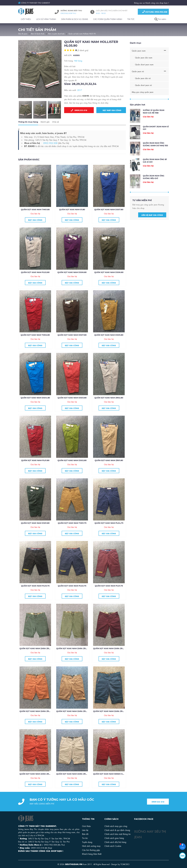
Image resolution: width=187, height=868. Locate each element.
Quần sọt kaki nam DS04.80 (35, 398)
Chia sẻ (56, 123)
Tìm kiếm (162, 19)
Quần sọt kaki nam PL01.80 (35, 461)
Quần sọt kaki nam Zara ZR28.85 (73, 775)
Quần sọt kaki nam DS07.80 (109, 210)
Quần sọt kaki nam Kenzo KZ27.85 (111, 775)
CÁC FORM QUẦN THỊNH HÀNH (108, 19)
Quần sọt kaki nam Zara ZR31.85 (73, 712)
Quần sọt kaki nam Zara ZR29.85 (37, 775)
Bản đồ (85, 834)
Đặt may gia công (111, 110)
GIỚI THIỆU (26, 19)
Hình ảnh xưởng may (91, 846)
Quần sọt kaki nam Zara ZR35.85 (37, 649)
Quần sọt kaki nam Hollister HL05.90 (82, 33)
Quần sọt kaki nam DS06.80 (72, 273)
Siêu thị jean (23, 33)
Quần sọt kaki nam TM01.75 (72, 524)
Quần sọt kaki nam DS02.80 (72, 461)
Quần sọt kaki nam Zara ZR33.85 (110, 649)
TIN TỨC (131, 19)
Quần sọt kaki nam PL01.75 (109, 586)
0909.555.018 (79, 110)
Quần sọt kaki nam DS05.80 (109, 336)
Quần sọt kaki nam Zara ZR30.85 (110, 712)
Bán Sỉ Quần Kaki (38, 33)
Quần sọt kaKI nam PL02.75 (72, 586)
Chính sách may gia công (116, 826)
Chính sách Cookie (113, 846)
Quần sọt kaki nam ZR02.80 (109, 398)
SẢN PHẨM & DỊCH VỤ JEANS (75, 19)
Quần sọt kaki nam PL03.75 (35, 586)
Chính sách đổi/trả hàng (115, 842)
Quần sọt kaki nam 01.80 (72, 210)
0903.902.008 (50, 144)
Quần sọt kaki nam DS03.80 (72, 398)
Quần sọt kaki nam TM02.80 (35, 336)
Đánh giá (45, 123)
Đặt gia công (35, 220)
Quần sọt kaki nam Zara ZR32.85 (37, 712)
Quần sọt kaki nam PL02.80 (35, 273)
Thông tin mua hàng (28, 123)
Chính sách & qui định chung (117, 830)
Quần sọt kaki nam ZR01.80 (109, 461)
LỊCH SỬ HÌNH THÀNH (46, 19)
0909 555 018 (158, 802)
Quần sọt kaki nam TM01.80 (35, 210)
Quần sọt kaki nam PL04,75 (109, 524)
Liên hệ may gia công (152, 216)
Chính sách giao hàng (114, 838)
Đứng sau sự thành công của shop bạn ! (151, 3)
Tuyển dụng (87, 842)
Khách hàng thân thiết (92, 854)
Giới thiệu (86, 826)
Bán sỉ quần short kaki (56, 33)
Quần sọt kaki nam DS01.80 (35, 524)
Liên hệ (85, 830)
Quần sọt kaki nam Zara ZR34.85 (73, 649)
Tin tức (85, 838)
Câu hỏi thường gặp (91, 850)
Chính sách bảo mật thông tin (117, 834)
